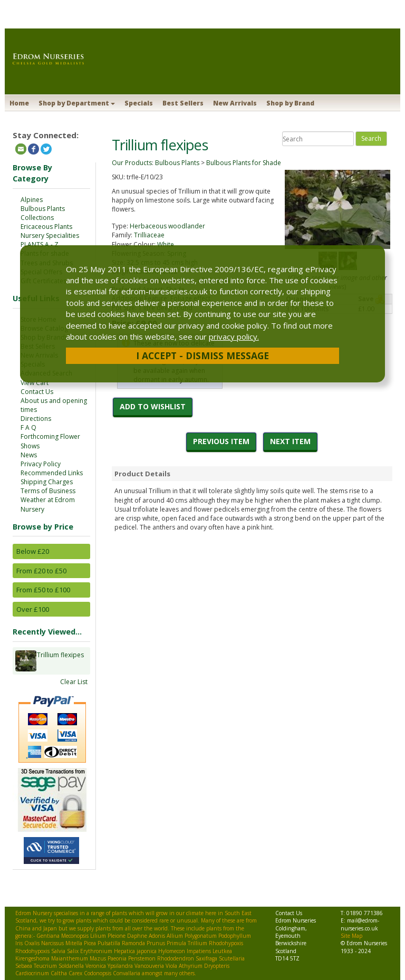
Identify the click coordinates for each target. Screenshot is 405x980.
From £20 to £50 (41, 571)
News (29, 455)
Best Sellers (183, 103)
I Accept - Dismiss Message (202, 356)
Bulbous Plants (43, 209)
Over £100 (33, 609)
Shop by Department (77, 103)
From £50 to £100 (43, 590)
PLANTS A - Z (40, 244)
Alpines (32, 200)
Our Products (132, 163)
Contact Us (37, 392)
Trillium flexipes (60, 661)
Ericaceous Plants (46, 227)
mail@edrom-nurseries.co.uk (360, 924)
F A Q (28, 427)
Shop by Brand (290, 103)
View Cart (35, 383)
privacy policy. (234, 337)
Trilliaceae (149, 235)
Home (19, 103)
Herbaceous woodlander (167, 226)
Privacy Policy (41, 464)
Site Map (351, 936)
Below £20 (33, 551)
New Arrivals (235, 103)
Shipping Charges (47, 482)
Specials (139, 103)
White (166, 244)
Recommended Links (52, 473)
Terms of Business (48, 491)
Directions (36, 419)
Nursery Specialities (50, 236)
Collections (37, 218)
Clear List (74, 682)
